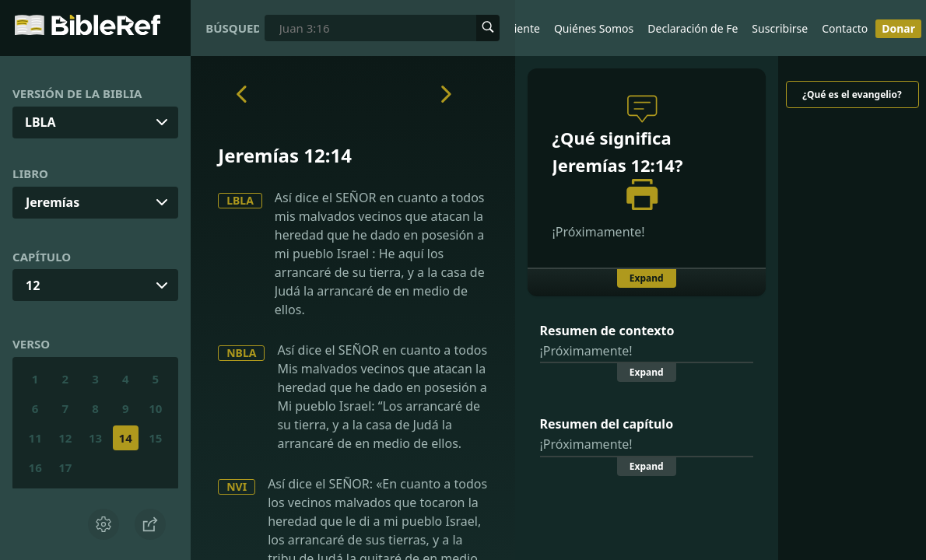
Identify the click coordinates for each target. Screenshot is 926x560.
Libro (30, 173)
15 (155, 438)
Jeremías (53, 202)
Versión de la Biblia (77, 93)
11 (35, 438)
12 (33, 285)
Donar (898, 28)
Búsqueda (232, 28)
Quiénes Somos (594, 28)
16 (35, 467)
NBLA (241, 353)
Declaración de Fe (693, 28)
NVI (237, 486)
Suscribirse (780, 28)
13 (95, 438)
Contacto (845, 28)
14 (126, 438)
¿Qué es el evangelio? (852, 94)
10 (155, 408)
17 (65, 467)
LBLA (240, 200)
